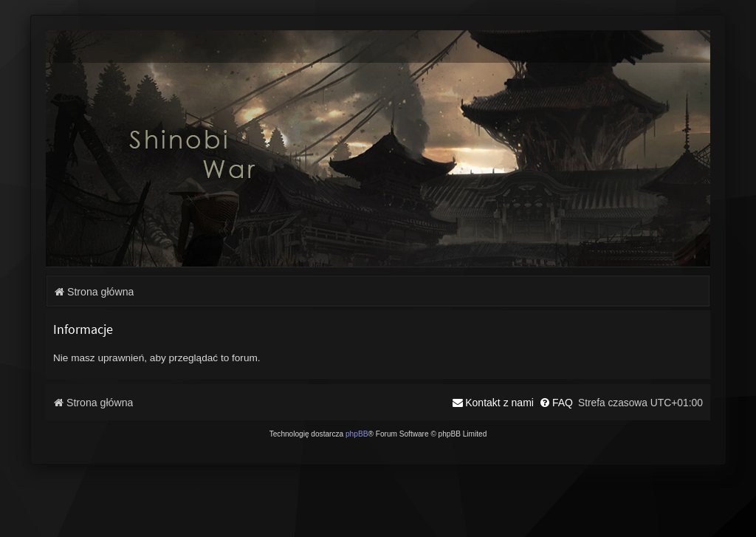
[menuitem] (556, 403)
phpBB (357, 434)
